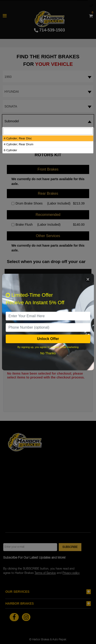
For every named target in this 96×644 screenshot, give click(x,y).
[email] (48, 316)
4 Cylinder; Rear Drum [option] (18, 144)
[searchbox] (48, 131)
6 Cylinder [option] (10, 150)
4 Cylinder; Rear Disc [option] (18, 138)
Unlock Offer (48, 339)
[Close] (88, 280)
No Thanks (48, 353)
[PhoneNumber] (48, 327)
